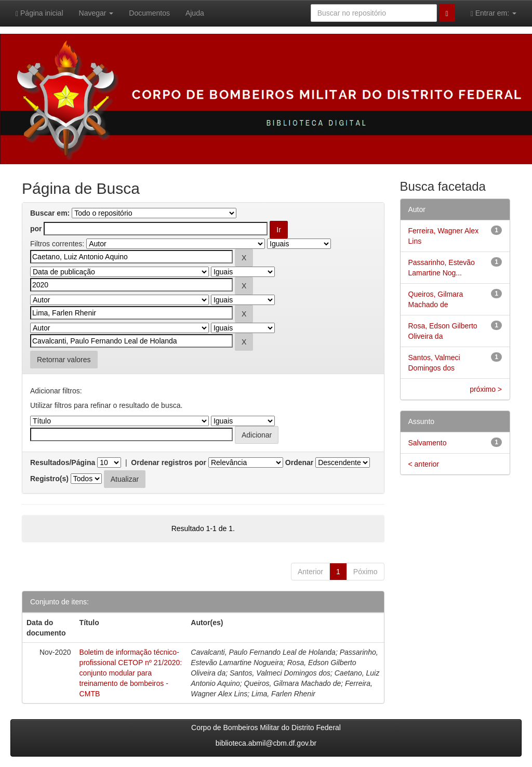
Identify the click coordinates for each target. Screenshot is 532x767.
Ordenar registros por (169, 462)
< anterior (424, 464)
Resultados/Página (63, 462)
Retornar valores (64, 360)
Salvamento (428, 443)
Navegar (96, 13)
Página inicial (39, 13)
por (36, 229)
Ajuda (195, 13)
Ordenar (299, 462)
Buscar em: (50, 213)
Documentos (149, 13)
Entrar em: (494, 13)
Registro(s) (49, 479)
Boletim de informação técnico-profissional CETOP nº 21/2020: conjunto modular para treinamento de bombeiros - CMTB (131, 673)
